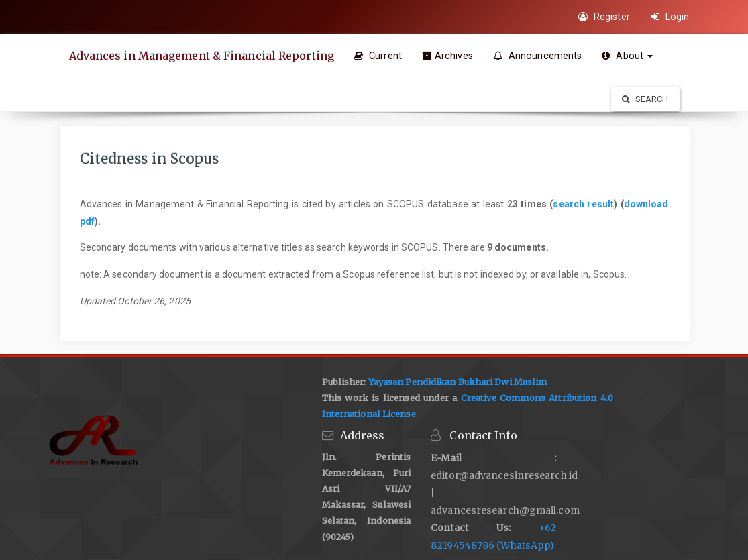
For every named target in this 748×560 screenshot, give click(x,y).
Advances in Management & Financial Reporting (202, 56)
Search (645, 99)
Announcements (538, 56)
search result (583, 204)
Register (604, 17)
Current (378, 56)
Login (671, 17)
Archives (447, 56)
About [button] (627, 56)
